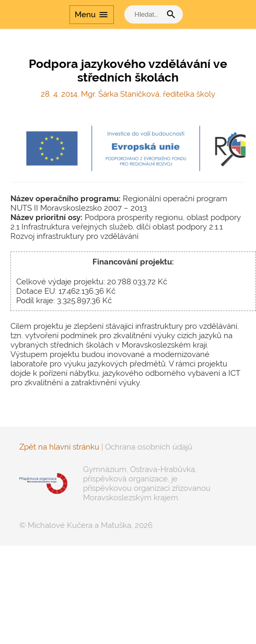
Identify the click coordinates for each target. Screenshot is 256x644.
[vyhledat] (145, 14)
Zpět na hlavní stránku (59, 447)
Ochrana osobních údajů (149, 447)
